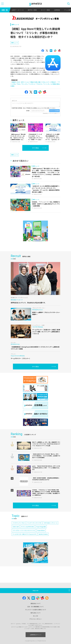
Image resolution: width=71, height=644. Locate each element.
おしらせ (36, 616)
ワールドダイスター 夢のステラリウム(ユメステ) (24, 539)
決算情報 (57, 10)
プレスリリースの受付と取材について (36, 610)
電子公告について (36, 613)
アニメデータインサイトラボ (34, 528)
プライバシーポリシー (36, 619)
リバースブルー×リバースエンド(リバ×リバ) (24, 535)
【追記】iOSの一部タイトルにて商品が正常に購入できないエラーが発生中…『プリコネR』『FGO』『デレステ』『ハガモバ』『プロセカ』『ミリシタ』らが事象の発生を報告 (35, 84)
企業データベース (18, 10)
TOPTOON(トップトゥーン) (50, 528)
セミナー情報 (45, 10)
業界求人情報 (32, 10)
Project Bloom (41, 535)
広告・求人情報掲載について (35, 607)
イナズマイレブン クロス (19, 528)
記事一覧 (5, 10)
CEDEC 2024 (16, 532)
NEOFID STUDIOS (43, 539)
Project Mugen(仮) (41, 532)
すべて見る (35, 148)
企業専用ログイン (35, 635)
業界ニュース (15, 25)
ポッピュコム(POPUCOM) (28, 532)
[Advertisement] (23, 155)
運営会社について (36, 603)
